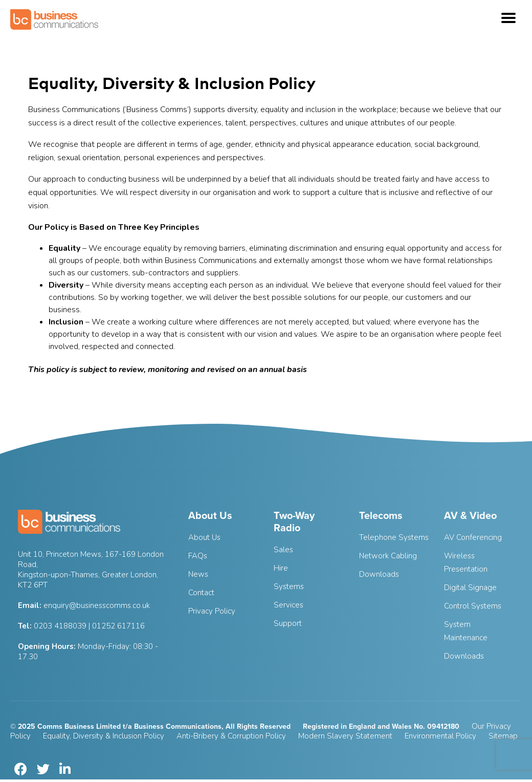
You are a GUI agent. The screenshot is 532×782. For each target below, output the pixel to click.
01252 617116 (118, 626)
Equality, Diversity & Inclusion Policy (104, 736)
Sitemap (503, 736)
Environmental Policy (440, 736)
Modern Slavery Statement (345, 736)
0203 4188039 (60, 626)
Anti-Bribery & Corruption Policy (231, 736)
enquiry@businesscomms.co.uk (97, 605)
